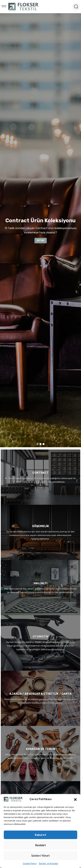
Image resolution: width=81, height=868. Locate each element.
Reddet (40, 845)
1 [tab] (37, 444)
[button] (75, 799)
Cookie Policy (30, 863)
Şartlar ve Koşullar (49, 863)
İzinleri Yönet (41, 856)
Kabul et (40, 835)
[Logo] (23, 7)
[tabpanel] (40, 230)
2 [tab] (40, 444)
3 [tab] (44, 444)
